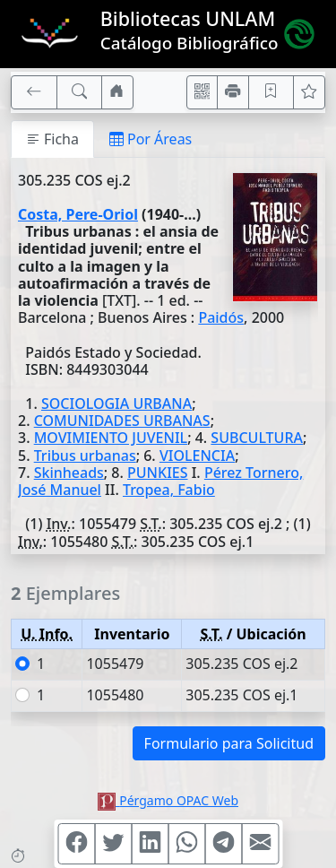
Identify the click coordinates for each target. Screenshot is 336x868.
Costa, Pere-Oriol (78, 214)
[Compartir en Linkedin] (150, 844)
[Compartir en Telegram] (223, 844)
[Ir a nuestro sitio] (117, 92)
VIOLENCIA (197, 456)
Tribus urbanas (85, 456)
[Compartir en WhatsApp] (186, 844)
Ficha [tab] (52, 139)
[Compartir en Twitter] (113, 844)
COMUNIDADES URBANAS (122, 421)
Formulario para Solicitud (229, 743)
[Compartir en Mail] (260, 844)
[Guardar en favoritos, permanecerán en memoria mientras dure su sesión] (271, 92)
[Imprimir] (233, 92)
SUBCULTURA (257, 438)
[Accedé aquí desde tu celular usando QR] (202, 92)
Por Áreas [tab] (151, 139)
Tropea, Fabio (169, 490)
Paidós (221, 317)
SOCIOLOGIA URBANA (116, 404)
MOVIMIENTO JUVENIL (111, 438)
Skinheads (69, 473)
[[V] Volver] (34, 92)
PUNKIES (157, 473)
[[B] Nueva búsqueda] (80, 92)
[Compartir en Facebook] (76, 844)
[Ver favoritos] (309, 92)
